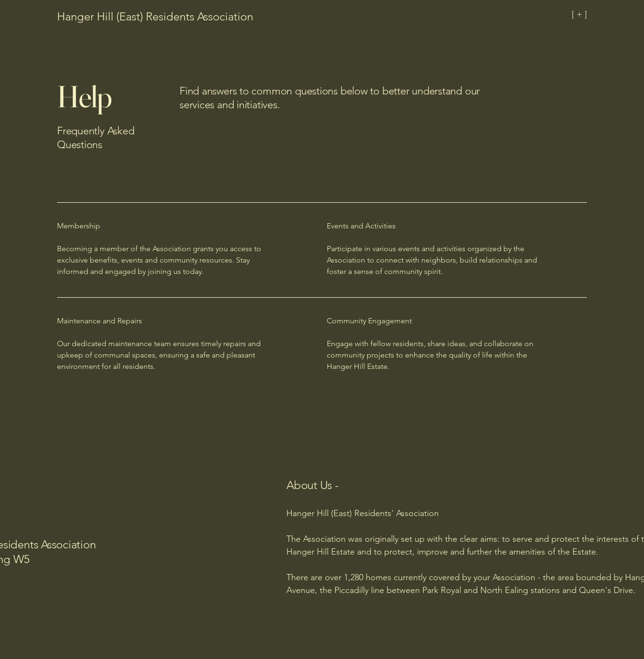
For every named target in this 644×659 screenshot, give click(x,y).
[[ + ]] (544, 14)
